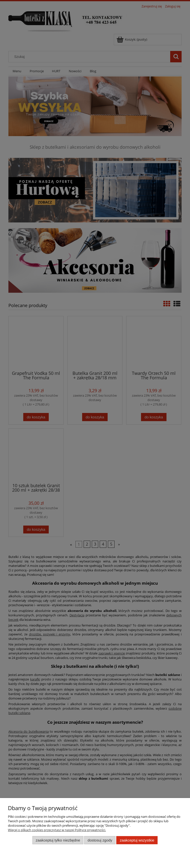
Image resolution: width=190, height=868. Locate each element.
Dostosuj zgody (100, 840)
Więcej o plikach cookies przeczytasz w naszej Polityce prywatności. (57, 830)
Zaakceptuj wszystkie (137, 840)
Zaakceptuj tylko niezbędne (58, 840)
